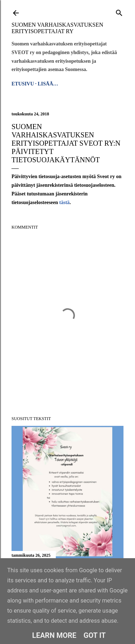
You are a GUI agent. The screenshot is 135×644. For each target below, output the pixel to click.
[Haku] (119, 12)
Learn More (54, 635)
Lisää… (48, 84)
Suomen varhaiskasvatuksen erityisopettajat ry (57, 28)
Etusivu (23, 84)
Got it (95, 635)
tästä (65, 202)
